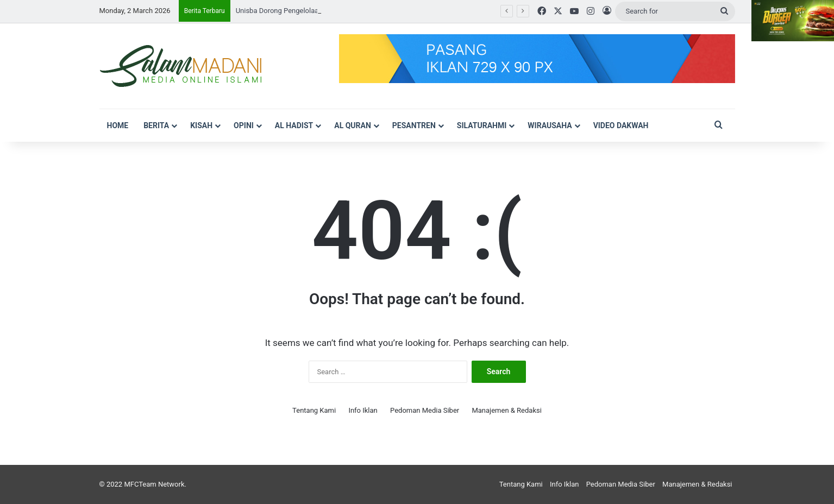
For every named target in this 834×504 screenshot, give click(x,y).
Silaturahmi (482, 125)
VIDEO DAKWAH (621, 125)
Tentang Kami (314, 410)
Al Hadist (294, 125)
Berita (156, 125)
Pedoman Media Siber (425, 410)
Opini (244, 125)
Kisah (201, 125)
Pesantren (414, 125)
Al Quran (353, 125)
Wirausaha (550, 125)
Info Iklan (363, 410)
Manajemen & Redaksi (506, 410)
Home (118, 125)
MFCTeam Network (154, 484)
